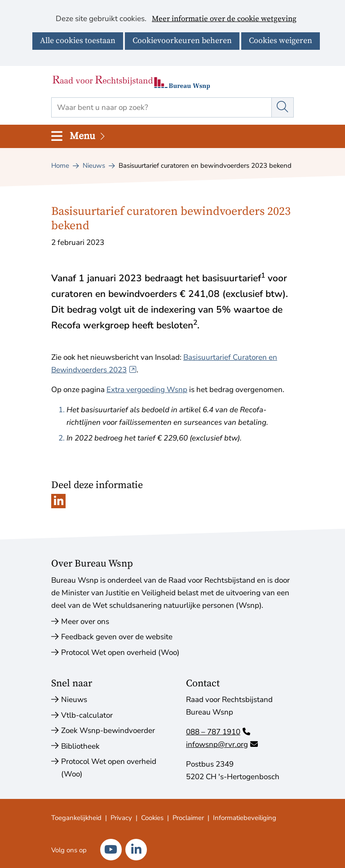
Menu (88, 136)
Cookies (152, 818)
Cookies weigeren (281, 41)
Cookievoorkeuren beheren (182, 41)
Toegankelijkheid (76, 818)
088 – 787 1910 (218, 732)
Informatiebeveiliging (245, 818)
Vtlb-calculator (87, 715)
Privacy (121, 818)
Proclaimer (188, 818)
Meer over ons (85, 622)
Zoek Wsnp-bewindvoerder (108, 731)
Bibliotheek (80, 746)
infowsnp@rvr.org (222, 744)
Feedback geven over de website (117, 637)
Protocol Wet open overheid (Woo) (120, 652)
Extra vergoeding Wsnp (147, 390)
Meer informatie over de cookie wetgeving (224, 19)
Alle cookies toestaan (78, 41)
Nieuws (74, 700)
